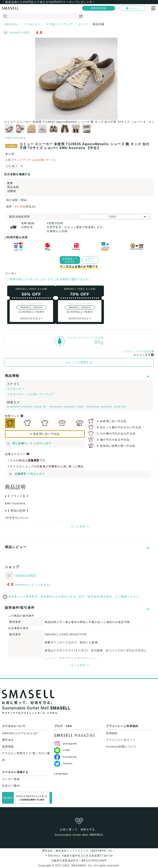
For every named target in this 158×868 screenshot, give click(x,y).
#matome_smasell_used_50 (106, 407)
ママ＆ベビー (16, 389)
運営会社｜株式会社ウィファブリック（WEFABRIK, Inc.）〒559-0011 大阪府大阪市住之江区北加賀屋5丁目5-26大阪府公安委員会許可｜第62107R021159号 (79, 856)
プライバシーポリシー (121, 740)
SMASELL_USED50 (31, 307)
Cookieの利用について (121, 747)
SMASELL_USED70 (80, 307)
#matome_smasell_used (67, 407)
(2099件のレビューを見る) (33, 585)
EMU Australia (15, 138)
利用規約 (112, 733)
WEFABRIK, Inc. (82, 866)
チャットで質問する (79, 362)
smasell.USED (19, 32)
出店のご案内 (11, 786)
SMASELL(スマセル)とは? (20, 733)
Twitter (63, 763)
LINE (62, 750)
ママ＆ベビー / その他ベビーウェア (31, 394)
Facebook (66, 757)
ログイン (133, 8)
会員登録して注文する (70, 260)
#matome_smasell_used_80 (27, 407)
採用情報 (8, 747)
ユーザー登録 (11, 779)
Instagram (66, 744)
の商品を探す (29, 443)
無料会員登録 (99, 8)
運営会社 (8, 740)
